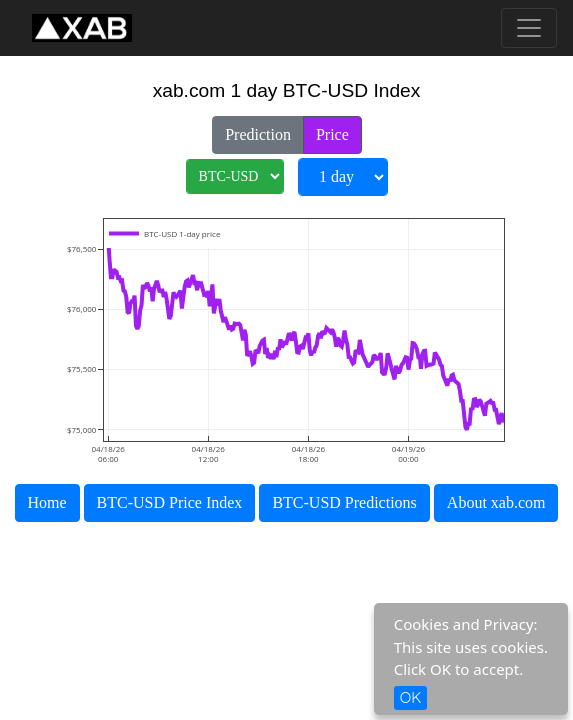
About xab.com (496, 502)
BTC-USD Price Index (170, 502)
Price (332, 133)
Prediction (258, 133)
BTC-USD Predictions (344, 502)
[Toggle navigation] (529, 28)
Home (47, 502)
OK (411, 697)
